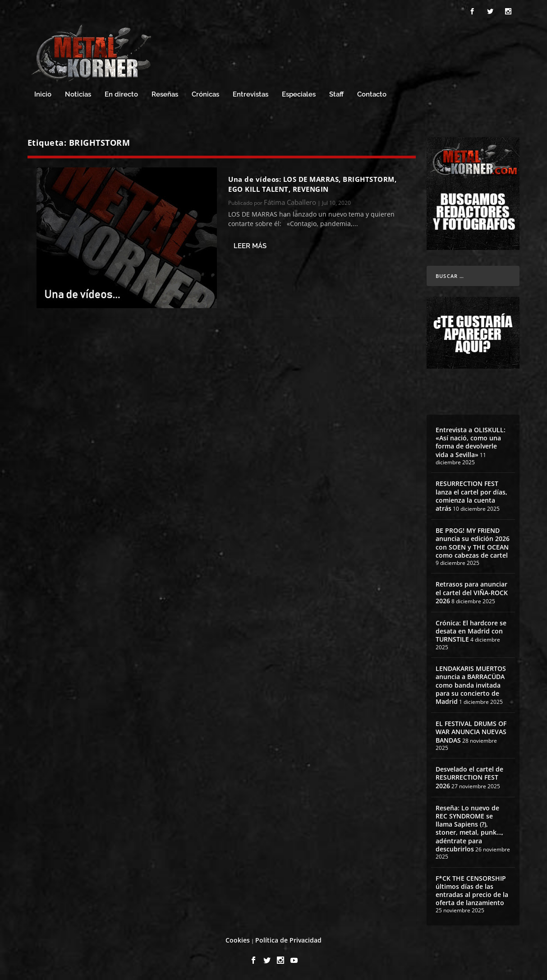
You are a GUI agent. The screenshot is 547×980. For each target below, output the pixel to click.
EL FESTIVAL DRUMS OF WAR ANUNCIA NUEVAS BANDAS (471, 732)
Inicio (43, 95)
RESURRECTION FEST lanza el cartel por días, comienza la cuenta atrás (471, 496)
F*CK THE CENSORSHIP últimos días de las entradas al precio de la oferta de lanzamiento (472, 891)
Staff (336, 95)
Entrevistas (251, 95)
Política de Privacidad (288, 940)
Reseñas (165, 95)
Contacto (372, 95)
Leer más (250, 246)
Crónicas (205, 95)
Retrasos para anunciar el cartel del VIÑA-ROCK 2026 (472, 592)
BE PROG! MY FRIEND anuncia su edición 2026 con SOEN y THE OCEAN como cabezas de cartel (473, 543)
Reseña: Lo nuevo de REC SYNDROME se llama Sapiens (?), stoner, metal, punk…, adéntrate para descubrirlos (469, 828)
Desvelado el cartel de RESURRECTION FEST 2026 (469, 777)
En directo (121, 95)
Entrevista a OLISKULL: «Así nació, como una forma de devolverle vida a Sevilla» (471, 442)
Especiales (299, 95)
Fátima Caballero (290, 202)
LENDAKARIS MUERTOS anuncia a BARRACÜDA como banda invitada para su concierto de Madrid (471, 685)
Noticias (78, 95)
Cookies (238, 940)
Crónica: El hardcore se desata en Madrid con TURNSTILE (471, 631)
